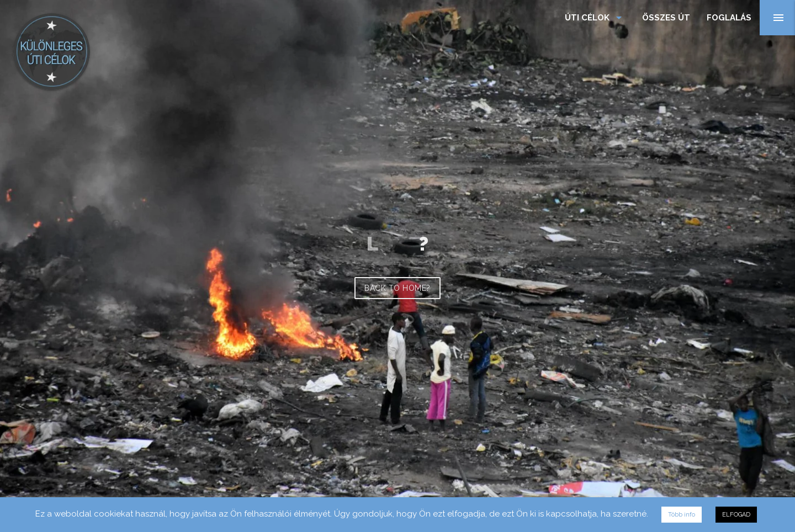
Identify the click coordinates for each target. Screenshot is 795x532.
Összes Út (666, 18)
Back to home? (397, 288)
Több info (682, 515)
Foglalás (729, 18)
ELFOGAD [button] (736, 515)
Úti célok (595, 18)
